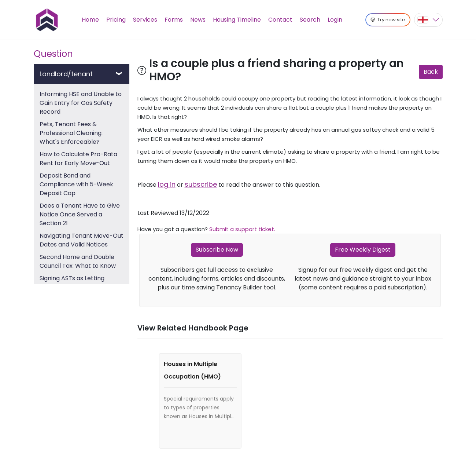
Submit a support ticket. (242, 229)
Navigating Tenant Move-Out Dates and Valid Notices (82, 240)
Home (90, 20)
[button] (428, 20)
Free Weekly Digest (363, 250)
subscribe (201, 184)
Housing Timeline (237, 20)
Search (310, 20)
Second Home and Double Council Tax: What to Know (78, 261)
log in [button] (167, 184)
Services (145, 20)
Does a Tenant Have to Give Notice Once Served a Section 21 (80, 214)
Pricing (116, 20)
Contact (280, 20)
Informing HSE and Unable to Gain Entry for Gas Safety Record (81, 103)
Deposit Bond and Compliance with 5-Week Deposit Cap (76, 184)
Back (431, 72)
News (198, 20)
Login (335, 20)
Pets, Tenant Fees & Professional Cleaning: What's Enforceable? (71, 133)
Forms (174, 20)
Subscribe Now (217, 250)
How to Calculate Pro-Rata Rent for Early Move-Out (78, 159)
